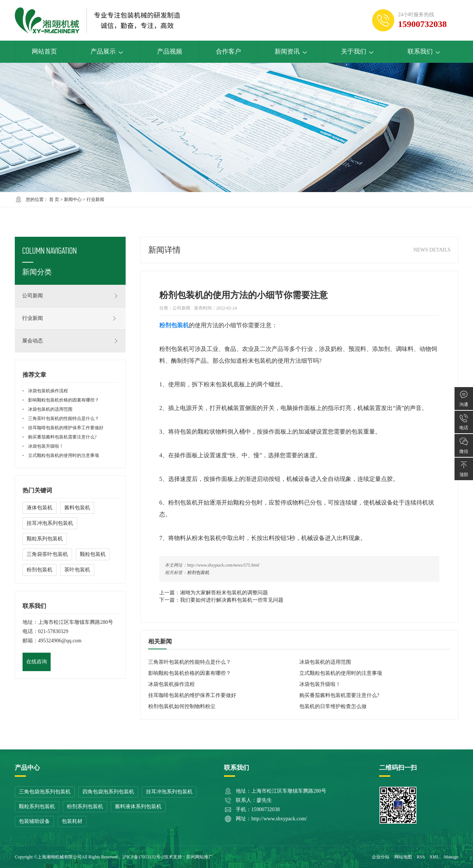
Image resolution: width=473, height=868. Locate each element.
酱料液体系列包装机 (138, 807)
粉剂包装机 (198, 573)
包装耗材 (72, 821)
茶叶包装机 (77, 570)
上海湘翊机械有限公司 (59, 857)
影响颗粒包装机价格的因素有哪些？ (190, 673)
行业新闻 (95, 199)
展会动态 (70, 341)
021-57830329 (53, 631)
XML (434, 857)
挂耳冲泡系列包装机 (50, 523)
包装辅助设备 (34, 821)
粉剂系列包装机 (85, 807)
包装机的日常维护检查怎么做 (333, 706)
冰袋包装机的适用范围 (325, 662)
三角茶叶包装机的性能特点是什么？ (190, 662)
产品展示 (107, 52)
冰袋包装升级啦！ (320, 684)
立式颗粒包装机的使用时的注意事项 (341, 673)
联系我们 (424, 52)
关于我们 (358, 52)
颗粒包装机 (93, 554)
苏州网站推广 (200, 857)
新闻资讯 (291, 52)
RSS (421, 857)
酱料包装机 (77, 508)
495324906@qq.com (60, 641)
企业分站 (381, 857)
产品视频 (170, 52)
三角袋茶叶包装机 (47, 554)
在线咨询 (37, 662)
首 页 (54, 199)
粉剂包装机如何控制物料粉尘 (182, 706)
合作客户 (228, 52)
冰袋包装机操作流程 (171, 684)
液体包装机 (40, 508)
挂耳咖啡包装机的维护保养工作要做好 (192, 695)
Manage (451, 857)
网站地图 (403, 857)
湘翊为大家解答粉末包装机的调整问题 (224, 593)
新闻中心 (73, 199)
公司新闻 (70, 296)
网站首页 (44, 52)
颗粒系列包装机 (45, 539)
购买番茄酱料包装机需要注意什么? (339, 695)
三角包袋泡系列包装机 (45, 792)
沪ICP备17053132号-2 (143, 857)
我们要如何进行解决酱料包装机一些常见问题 (232, 600)
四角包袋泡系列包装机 (108, 792)
